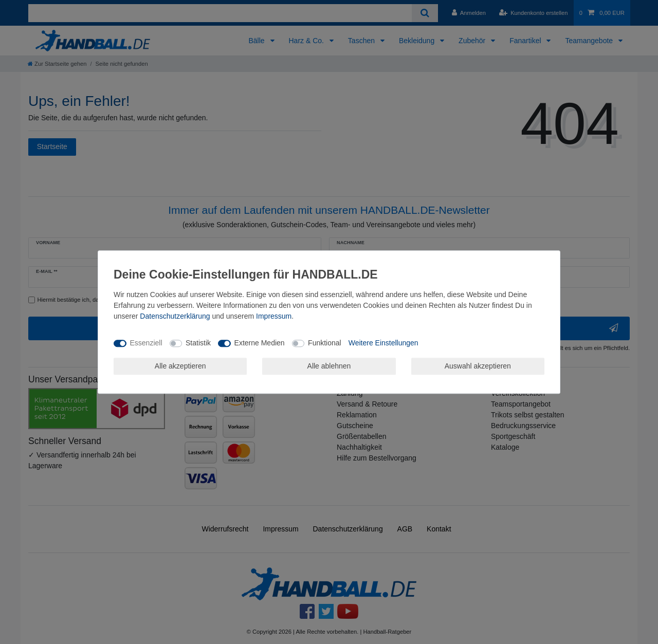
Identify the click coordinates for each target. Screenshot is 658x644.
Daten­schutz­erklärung (175, 316)
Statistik (198, 343)
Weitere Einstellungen (383, 343)
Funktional (325, 343)
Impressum (274, 316)
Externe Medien (260, 343)
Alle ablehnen (329, 366)
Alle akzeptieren (180, 366)
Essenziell (146, 343)
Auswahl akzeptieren (478, 366)
